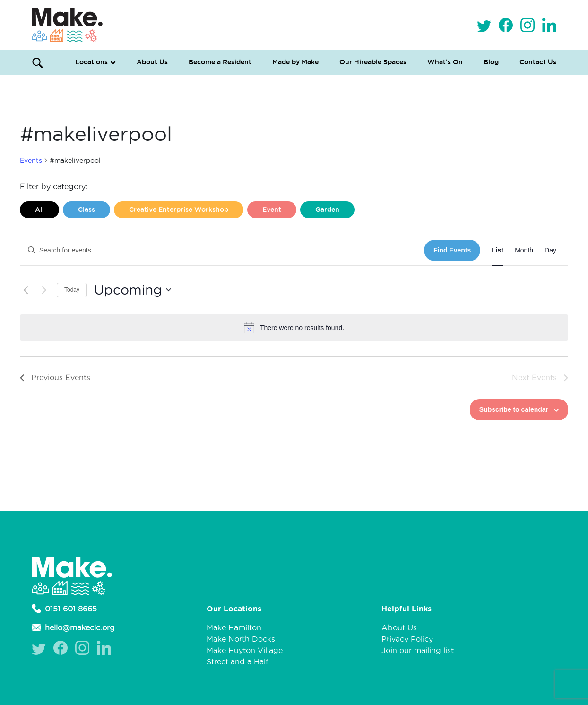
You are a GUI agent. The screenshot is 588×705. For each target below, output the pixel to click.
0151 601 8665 (64, 609)
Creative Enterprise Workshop (179, 209)
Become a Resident (220, 62)
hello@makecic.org (73, 627)
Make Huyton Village (245, 650)
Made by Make (295, 62)
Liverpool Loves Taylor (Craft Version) (436, 209)
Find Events (452, 250)
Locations (91, 62)
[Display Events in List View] (497, 250)
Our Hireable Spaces (373, 62)
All (39, 209)
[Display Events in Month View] (524, 250)
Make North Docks (241, 639)
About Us (152, 62)
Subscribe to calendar (514, 409)
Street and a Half (238, 661)
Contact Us (538, 62)
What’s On (445, 62)
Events (31, 160)
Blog (491, 62)
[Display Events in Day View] (550, 250)
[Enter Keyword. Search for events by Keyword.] (222, 250)
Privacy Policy (407, 639)
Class (86, 209)
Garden (327, 209)
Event (272, 209)
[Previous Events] (26, 290)
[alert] (294, 328)
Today (72, 290)
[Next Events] (44, 290)
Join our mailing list (418, 650)
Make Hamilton (234, 627)
